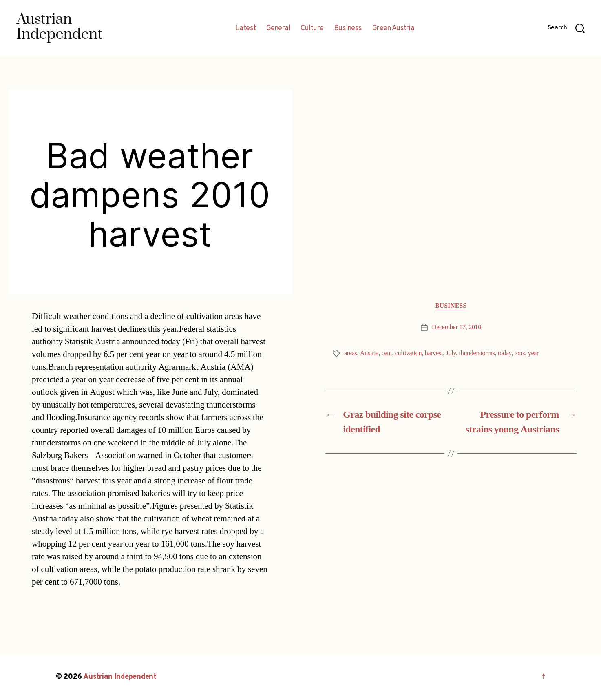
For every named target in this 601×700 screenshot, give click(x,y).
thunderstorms (477, 353)
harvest (434, 353)
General (278, 29)
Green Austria (393, 29)
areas (351, 353)
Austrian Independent (120, 677)
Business (348, 29)
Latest (246, 29)
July (451, 353)
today (505, 353)
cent (387, 353)
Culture (312, 29)
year (533, 353)
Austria (369, 353)
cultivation (408, 353)
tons (520, 353)
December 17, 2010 (456, 327)
